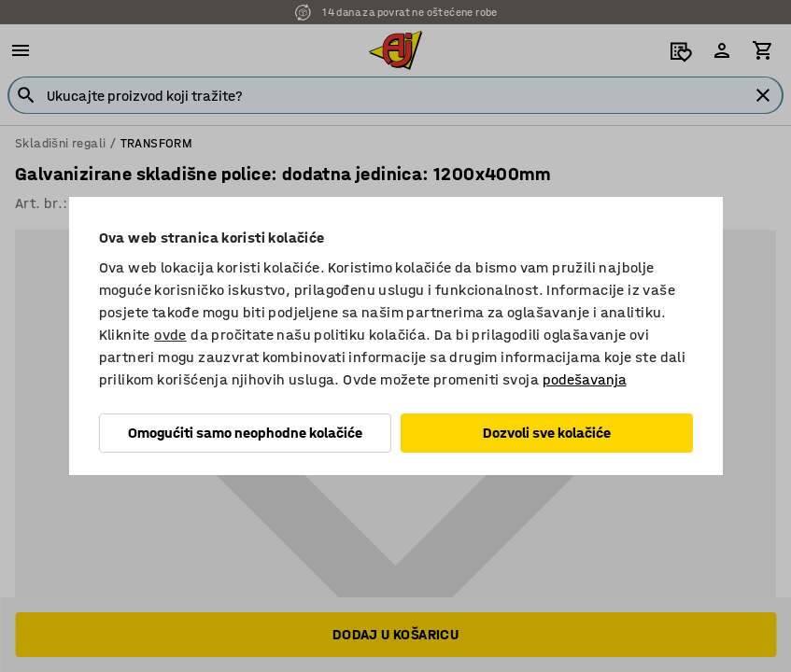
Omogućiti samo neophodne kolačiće (245, 433)
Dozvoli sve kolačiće (547, 433)
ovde (170, 335)
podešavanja (585, 379)
